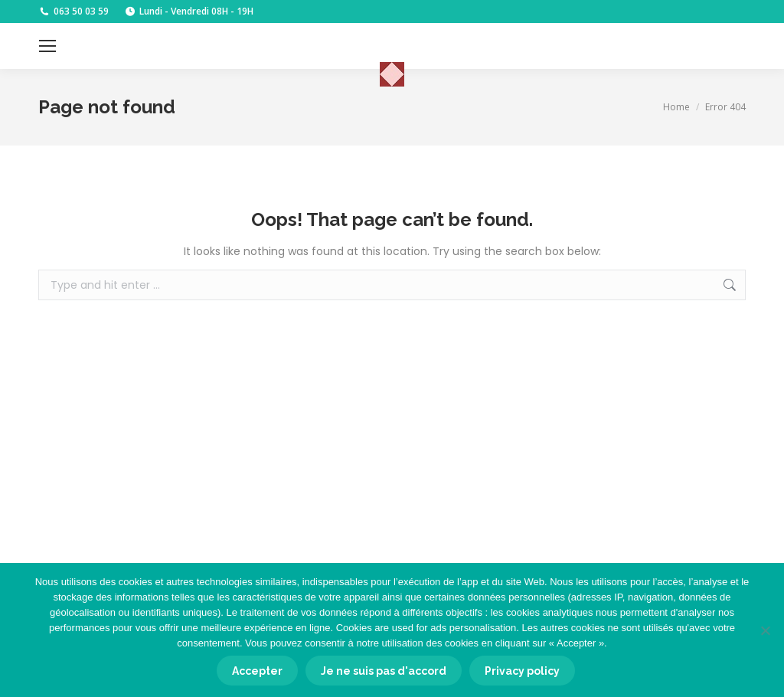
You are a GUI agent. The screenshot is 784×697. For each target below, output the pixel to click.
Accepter (257, 671)
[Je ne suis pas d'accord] (765, 630)
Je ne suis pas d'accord (384, 671)
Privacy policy (522, 671)
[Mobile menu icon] (47, 46)
